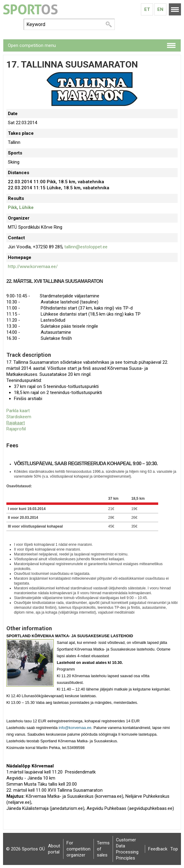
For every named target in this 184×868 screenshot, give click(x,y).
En (160, 9)
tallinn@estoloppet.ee (86, 247)
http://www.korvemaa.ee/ (33, 267)
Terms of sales (103, 849)
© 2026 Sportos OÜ (26, 849)
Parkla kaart (18, 411)
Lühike (26, 207)
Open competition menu (32, 45)
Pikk (12, 207)
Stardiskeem (19, 417)
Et (147, 9)
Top (174, 849)
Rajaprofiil (16, 429)
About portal (54, 849)
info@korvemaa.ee (75, 728)
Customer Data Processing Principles (127, 849)
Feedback (158, 849)
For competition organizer (78, 849)
